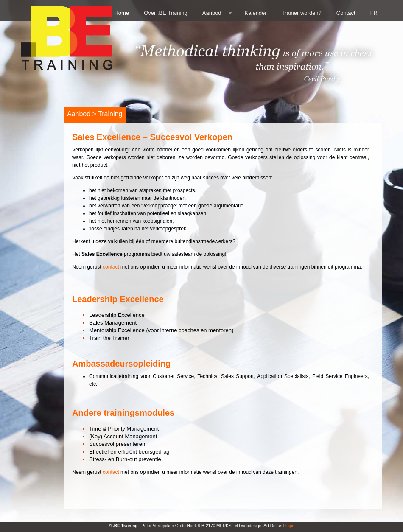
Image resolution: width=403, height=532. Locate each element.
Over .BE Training (166, 13)
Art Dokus (273, 526)
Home (122, 13)
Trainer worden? (302, 13)
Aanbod (212, 13)
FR (374, 13)
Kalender (256, 13)
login (290, 526)
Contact (346, 13)
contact (111, 267)
